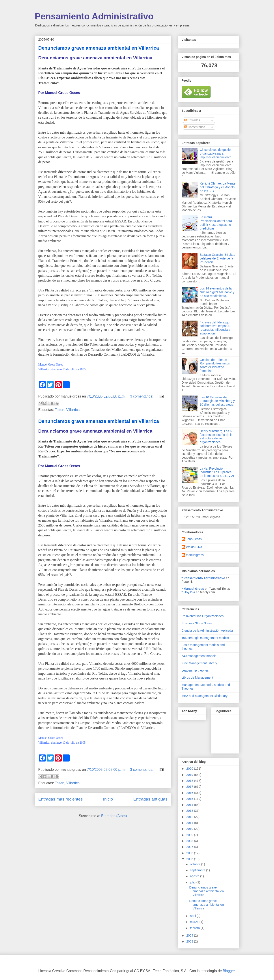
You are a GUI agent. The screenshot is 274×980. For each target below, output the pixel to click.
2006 (190, 853)
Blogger (229, 971)
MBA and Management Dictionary (205, 696)
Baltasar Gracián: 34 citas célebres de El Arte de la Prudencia (217, 258)
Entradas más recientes (61, 799)
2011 (190, 823)
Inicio (108, 799)
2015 (190, 799)
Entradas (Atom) (114, 816)
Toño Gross (194, 539)
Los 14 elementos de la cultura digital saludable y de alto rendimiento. (217, 292)
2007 (190, 847)
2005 (190, 859)
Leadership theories (195, 670)
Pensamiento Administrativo (94, 16)
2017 (190, 787)
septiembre (198, 870)
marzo (195, 922)
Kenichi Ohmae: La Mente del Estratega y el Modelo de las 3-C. (218, 187)
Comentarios (195, 127)
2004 (190, 935)
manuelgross (195, 555)
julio (193, 882)
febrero (195, 928)
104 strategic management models (205, 638)
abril (193, 916)
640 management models (199, 656)
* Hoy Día (188, 592)
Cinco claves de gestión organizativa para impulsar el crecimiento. (216, 153)
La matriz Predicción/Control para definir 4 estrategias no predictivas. (216, 223)
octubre (196, 864)
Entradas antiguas (150, 799)
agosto (195, 876)
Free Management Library (199, 663)
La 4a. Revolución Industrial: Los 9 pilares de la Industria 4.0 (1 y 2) (217, 472)
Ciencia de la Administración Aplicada (207, 631)
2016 (190, 793)
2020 (190, 769)
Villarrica (73, 410)
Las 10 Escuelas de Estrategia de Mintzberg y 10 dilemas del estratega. (217, 401)
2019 (190, 775)
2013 (190, 811)
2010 (190, 829)
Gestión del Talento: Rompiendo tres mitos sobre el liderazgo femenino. (215, 365)
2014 (190, 805)
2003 (190, 941)
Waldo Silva (194, 547)
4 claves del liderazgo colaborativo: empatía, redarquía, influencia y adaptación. (215, 328)
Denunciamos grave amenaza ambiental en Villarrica (99, 48)
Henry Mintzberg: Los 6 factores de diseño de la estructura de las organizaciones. (216, 437)
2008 (190, 841)
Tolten (60, 410)
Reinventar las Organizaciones (203, 616)
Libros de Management (197, 678)
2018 (190, 781)
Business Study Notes (197, 623)
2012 (190, 817)
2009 (190, 835)
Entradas (192, 120)
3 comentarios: (142, 396)
